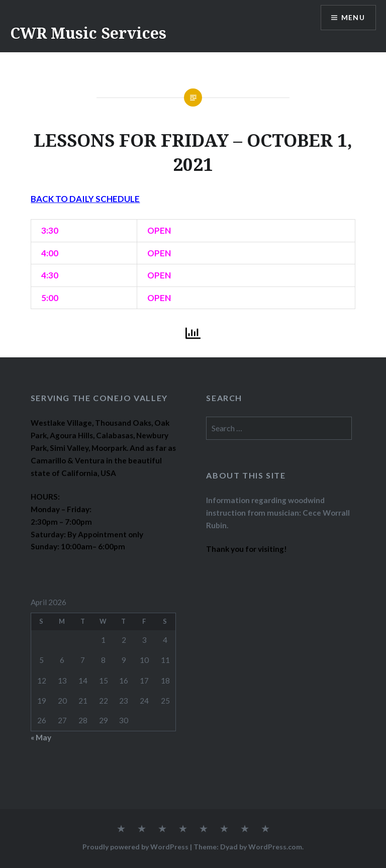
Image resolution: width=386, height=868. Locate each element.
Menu (353, 18)
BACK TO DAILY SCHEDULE (85, 199)
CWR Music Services (88, 33)
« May (41, 737)
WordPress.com (275, 847)
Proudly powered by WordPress (135, 847)
